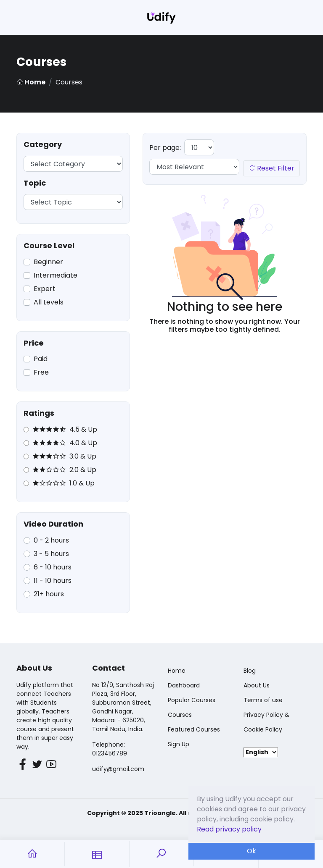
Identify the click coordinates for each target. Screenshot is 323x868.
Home (31, 82)
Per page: (165, 148)
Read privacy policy (229, 829)
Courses (180, 715)
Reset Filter (271, 168)
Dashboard (184, 685)
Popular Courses (192, 700)
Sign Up (179, 744)
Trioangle (160, 813)
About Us (257, 685)
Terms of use (263, 700)
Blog (250, 671)
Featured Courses (194, 729)
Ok (252, 851)
